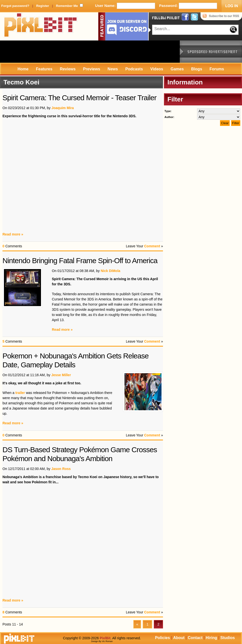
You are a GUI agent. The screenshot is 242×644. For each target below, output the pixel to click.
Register (42, 6)
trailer (20, 393)
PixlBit (41, 26)
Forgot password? (15, 6)
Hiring (211, 638)
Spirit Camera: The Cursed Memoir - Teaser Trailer (79, 98)
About (179, 638)
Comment (152, 246)
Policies (162, 638)
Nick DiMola (111, 271)
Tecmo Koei (21, 82)
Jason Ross (61, 469)
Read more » (13, 234)
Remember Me (67, 6)
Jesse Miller (61, 375)
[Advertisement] (90, 52)
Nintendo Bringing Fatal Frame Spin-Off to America (80, 261)
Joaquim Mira (62, 108)
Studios (228, 638)
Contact (195, 638)
